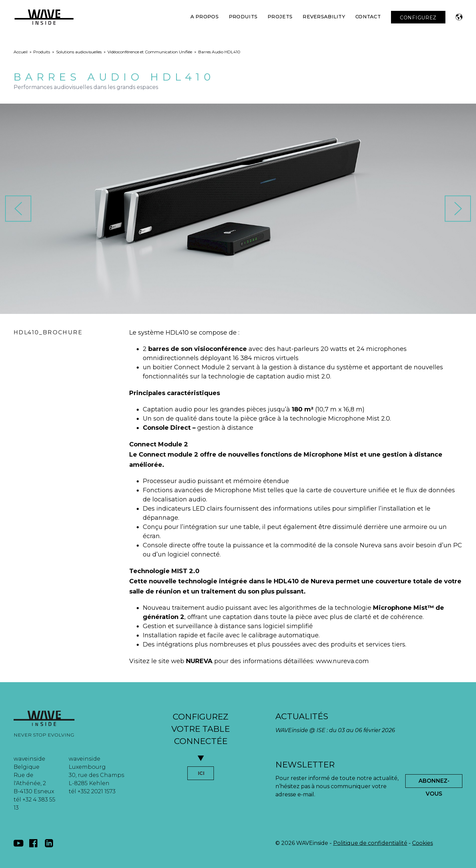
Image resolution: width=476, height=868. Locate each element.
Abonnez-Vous (434, 783)
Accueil (21, 52)
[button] (459, 17)
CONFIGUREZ (418, 18)
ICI (201, 773)
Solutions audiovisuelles (79, 52)
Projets (280, 17)
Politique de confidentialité (370, 843)
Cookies (422, 843)
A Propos (205, 17)
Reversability (324, 17)
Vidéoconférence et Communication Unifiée (150, 52)
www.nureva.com (342, 661)
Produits (243, 17)
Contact (368, 17)
